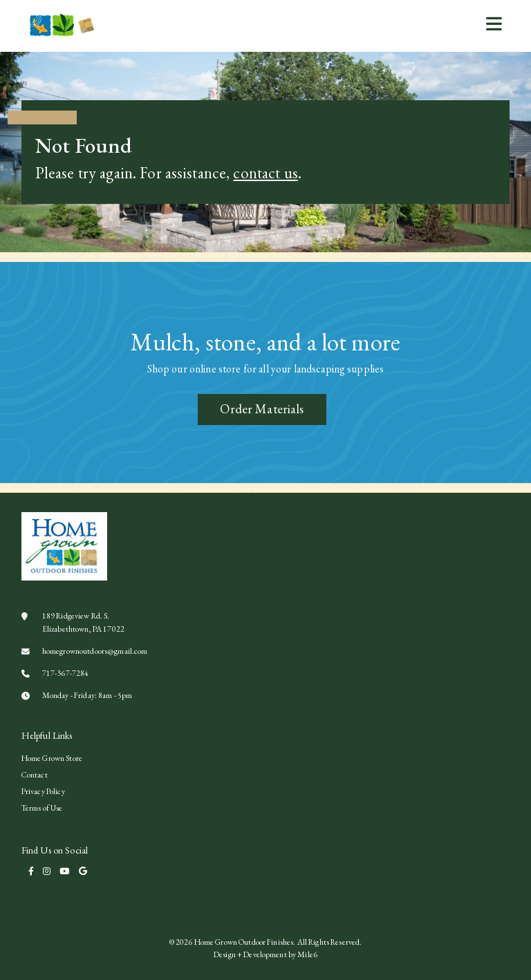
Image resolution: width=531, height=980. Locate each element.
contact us (265, 173)
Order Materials (262, 409)
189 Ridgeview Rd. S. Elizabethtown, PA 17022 (73, 622)
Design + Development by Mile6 (265, 954)
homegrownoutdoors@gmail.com (85, 651)
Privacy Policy (43, 791)
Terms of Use (42, 808)
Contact (35, 774)
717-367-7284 (55, 673)
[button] (494, 23)
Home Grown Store (52, 758)
